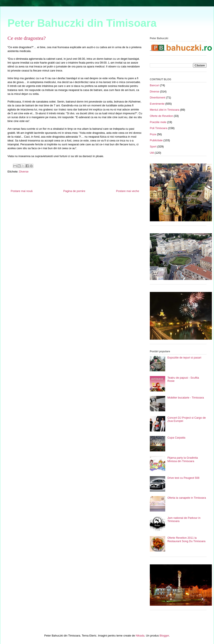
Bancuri (155, 85)
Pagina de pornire (74, 191)
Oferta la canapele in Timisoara (187, 498)
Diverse (24, 172)
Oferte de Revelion (161, 116)
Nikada (140, 636)
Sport (153, 146)
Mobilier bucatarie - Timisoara (186, 398)
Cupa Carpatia (176, 438)
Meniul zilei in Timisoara (165, 110)
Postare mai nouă (22, 191)
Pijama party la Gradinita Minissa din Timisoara (183, 459)
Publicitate (156, 140)
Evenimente (157, 104)
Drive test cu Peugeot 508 (183, 478)
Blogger (164, 636)
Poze (153, 134)
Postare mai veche (128, 191)
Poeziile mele (158, 122)
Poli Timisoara (159, 128)
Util (152, 153)
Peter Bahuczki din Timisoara (82, 23)
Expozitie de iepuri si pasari (184, 358)
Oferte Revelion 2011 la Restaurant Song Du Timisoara (186, 539)
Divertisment (158, 97)
